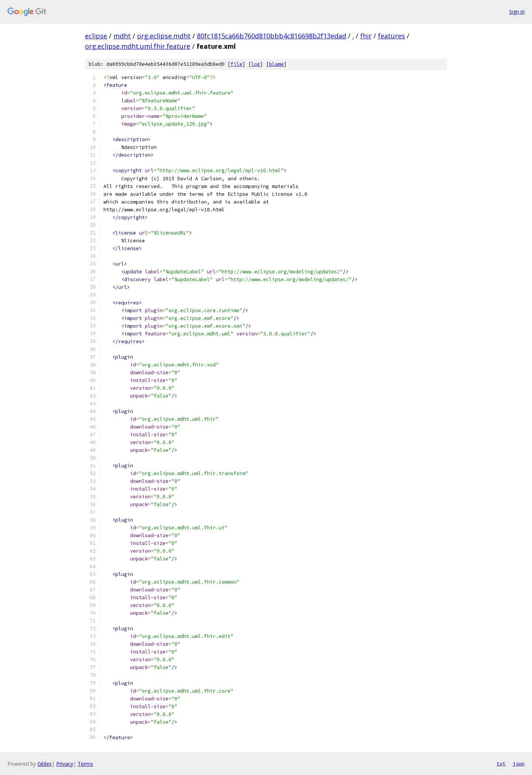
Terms (85, 764)
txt (501, 764)
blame (276, 64)
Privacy (65, 764)
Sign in (517, 12)
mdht (122, 36)
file (236, 64)
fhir (366, 36)
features (391, 36)
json (519, 764)
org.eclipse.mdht (164, 36)
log (256, 64)
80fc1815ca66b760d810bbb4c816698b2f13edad (272, 36)
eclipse (96, 36)
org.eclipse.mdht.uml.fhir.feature (138, 46)
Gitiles (45, 764)
